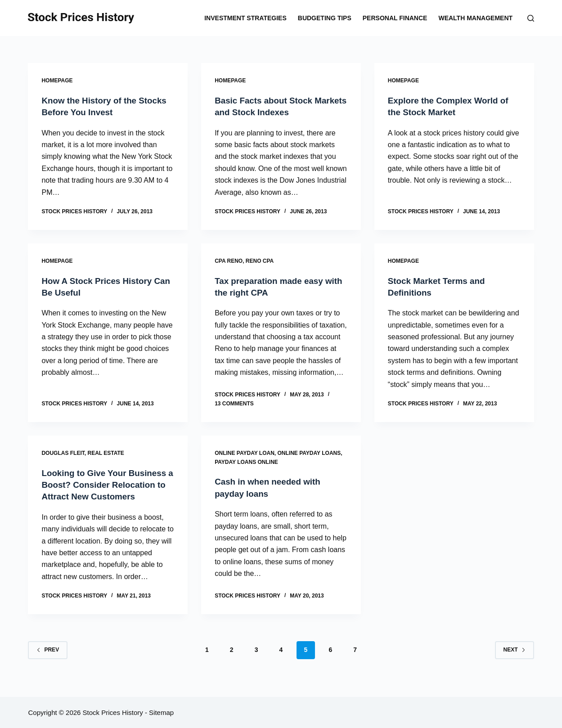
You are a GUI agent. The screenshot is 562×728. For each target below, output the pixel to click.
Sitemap (161, 712)
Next (515, 660)
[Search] (531, 18)
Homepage (57, 81)
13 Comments (234, 403)
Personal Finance (395, 18)
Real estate (106, 452)
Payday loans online (246, 461)
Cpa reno (229, 261)
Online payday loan (245, 452)
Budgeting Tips (325, 18)
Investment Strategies (245, 18)
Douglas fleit (63, 452)
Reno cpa (260, 261)
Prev (48, 660)
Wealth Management (475, 18)
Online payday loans (309, 452)
